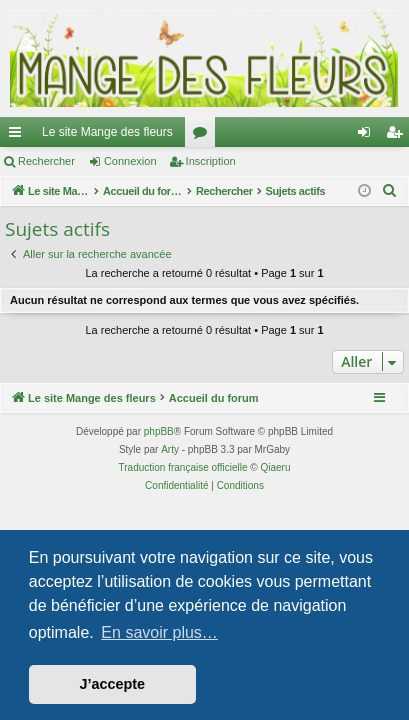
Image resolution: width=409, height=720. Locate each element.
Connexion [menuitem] (368, 136)
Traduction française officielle (183, 467)
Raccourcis (19, 136)
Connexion (130, 161)
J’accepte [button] (113, 684)
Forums (204, 136)
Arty (170, 449)
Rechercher (46, 161)
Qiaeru (275, 467)
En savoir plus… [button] (159, 632)
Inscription (211, 161)
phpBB (159, 431)
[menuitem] (390, 191)
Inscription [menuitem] (398, 136)
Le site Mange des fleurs (107, 132)
